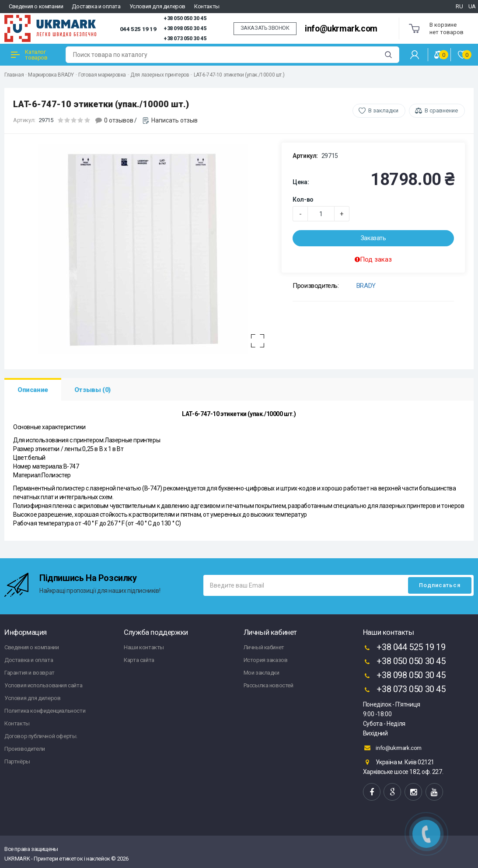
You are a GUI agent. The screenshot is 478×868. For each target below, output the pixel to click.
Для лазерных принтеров (160, 75)
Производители (25, 749)
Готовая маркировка (102, 75)
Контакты (207, 6)
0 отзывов (119, 120)
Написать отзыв (174, 120)
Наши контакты (144, 647)
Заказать (373, 238)
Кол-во (303, 199)
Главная (14, 75)
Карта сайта (139, 660)
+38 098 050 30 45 (185, 28)
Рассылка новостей (269, 685)
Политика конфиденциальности (45, 711)
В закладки (383, 110)
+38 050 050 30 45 (185, 18)
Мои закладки (262, 673)
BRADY (366, 286)
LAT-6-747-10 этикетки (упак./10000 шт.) (239, 75)
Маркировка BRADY (51, 75)
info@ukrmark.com (341, 29)
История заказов (266, 660)
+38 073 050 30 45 (185, 38)
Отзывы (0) (92, 390)
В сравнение (441, 110)
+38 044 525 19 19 (404, 648)
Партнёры (17, 761)
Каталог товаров (29, 55)
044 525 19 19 (138, 29)
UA (472, 6)
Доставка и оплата (96, 6)
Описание (33, 390)
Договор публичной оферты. (41, 736)
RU (459, 6)
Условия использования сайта (43, 685)
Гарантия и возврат (30, 673)
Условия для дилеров (157, 6)
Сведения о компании (36, 6)
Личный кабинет (264, 647)
